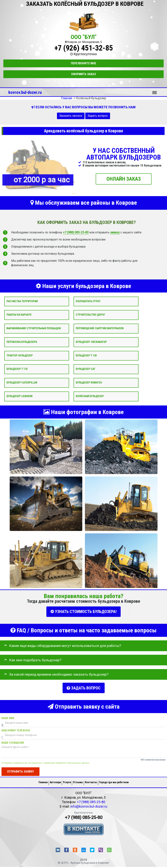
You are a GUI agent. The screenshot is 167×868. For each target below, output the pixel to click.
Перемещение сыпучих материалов (100, 328)
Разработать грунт (88, 301)
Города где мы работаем (114, 780)
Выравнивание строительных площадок (34, 328)
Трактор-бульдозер (20, 355)
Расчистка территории (22, 301)
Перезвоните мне (83, 63)
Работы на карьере (19, 315)
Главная (43, 780)
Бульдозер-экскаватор (91, 342)
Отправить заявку (20, 769)
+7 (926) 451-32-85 (84, 48)
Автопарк (55, 780)
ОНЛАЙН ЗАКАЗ (124, 179)
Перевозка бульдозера (22, 342)
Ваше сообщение (13, 741)
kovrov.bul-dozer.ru (25, 92)
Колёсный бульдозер (90, 396)
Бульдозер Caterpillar (22, 383)
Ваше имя (8, 716)
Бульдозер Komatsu (89, 383)
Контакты (91, 780)
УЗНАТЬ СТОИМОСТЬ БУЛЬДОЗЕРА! (83, 612)
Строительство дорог (90, 315)
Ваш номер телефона (16, 729)
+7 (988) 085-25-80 (76, 232)
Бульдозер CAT (86, 369)
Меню (155, 91)
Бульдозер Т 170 (17, 369)
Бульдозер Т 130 (86, 355)
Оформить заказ (83, 74)
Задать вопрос (98, 116)
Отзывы (78, 780)
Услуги (67, 780)
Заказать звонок (71, 116)
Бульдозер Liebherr (20, 396)
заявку (115, 232)
